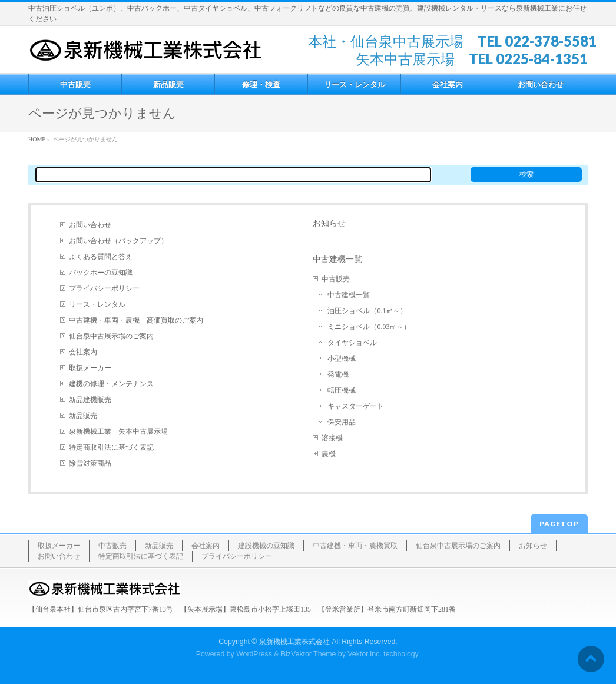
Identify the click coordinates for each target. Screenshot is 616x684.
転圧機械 (342, 390)
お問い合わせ (90, 225)
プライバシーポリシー (104, 288)
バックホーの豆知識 (101, 273)
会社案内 (83, 352)
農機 (329, 454)
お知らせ (329, 223)
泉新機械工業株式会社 (294, 642)
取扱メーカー (90, 368)
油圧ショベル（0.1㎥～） (367, 311)
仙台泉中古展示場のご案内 (111, 336)
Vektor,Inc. (365, 654)
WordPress (254, 654)
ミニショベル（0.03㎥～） (369, 327)
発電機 (338, 374)
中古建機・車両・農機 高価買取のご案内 (136, 320)
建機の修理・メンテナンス (111, 384)
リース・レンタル (97, 304)
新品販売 (83, 416)
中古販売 (336, 279)
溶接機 (332, 438)
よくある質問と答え (101, 257)
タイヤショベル (352, 343)
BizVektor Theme (309, 654)
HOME (37, 139)
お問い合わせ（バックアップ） (118, 241)
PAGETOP (559, 524)
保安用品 (342, 422)
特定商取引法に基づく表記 (111, 447)
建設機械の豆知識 (266, 546)
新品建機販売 (90, 400)
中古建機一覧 (337, 259)
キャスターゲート (356, 406)
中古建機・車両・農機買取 (355, 546)
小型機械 (342, 358)
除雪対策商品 (90, 463)
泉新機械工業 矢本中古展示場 (118, 431)
